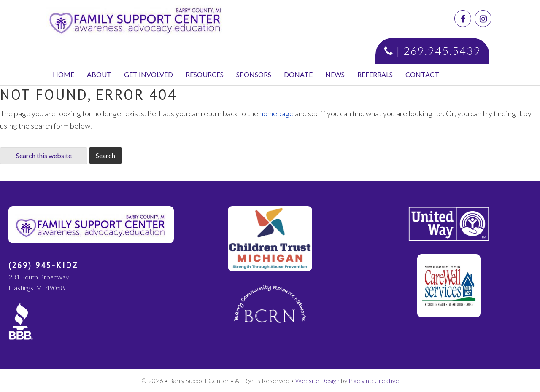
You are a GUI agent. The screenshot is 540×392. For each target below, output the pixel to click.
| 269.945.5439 (433, 51)
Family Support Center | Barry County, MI (147, 19)
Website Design (317, 381)
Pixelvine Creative (374, 381)
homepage (277, 113)
